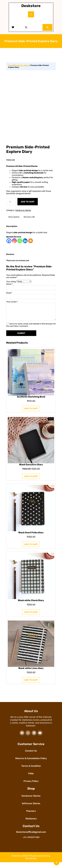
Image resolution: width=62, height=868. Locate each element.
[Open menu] (31, 14)
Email (9, 295)
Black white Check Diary (31, 606)
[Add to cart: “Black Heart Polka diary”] (31, 550)
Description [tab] (14, 220)
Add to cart (28, 204)
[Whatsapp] (20, 243)
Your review (12, 304)
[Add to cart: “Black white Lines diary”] (31, 686)
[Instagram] (14, 243)
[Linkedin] (25, 243)
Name (9, 287)
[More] (31, 243)
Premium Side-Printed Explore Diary (28, 152)
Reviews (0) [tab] (29, 220)
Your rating (12, 284)
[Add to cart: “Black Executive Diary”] (31, 482)
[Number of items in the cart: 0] (26, 27)
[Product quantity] (11, 204)
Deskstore (31, 6)
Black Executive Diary (31, 470)
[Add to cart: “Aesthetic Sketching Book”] (31, 414)
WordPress (31, 864)
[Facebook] (9, 243)
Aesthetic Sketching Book (31, 403)
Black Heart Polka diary (31, 538)
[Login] (20, 27)
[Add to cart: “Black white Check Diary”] (31, 618)
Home (11, 65)
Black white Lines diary (31, 674)
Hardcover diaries (22, 65)
